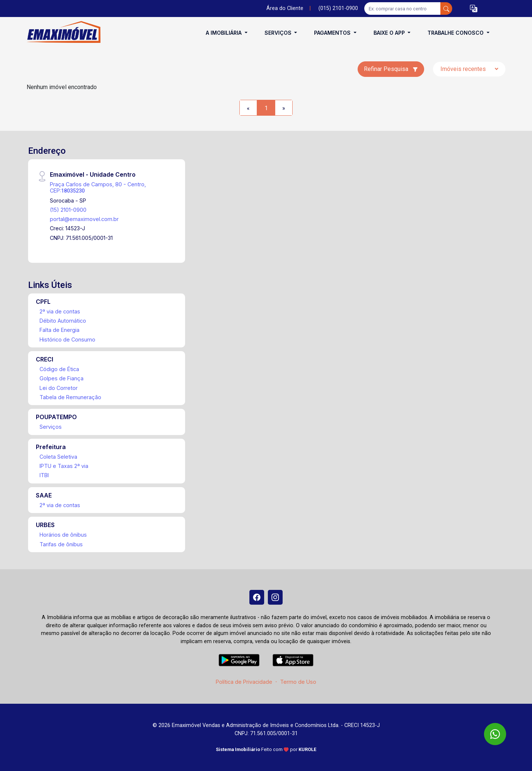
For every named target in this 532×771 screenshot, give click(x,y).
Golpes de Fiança (62, 378)
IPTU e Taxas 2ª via (64, 466)
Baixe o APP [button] (390, 33)
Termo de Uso (298, 682)
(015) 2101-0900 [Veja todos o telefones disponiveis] (338, 8)
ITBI (44, 475)
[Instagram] (275, 597)
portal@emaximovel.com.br (84, 219)
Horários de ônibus (63, 535)
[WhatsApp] (495, 734)
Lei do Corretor (59, 388)
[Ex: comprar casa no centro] (403, 9)
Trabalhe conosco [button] (456, 33)
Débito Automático (63, 321)
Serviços (51, 427)
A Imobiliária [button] (224, 33)
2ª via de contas (60, 311)
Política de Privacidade (244, 682)
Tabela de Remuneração (70, 397)
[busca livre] (446, 9)
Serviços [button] (279, 33)
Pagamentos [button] (333, 33)
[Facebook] (257, 597)
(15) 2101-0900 (68, 210)
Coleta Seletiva (58, 457)
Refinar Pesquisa (391, 69)
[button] (474, 9)
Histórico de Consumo (67, 339)
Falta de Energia (59, 330)
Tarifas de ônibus (61, 544)
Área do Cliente (285, 8)
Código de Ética (59, 369)
